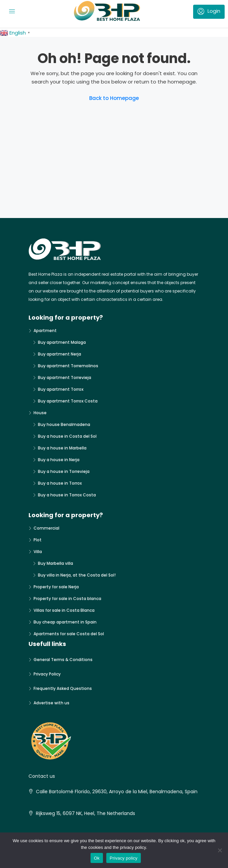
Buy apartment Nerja (60, 354)
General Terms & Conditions (63, 660)
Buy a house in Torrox (60, 483)
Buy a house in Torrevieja (64, 471)
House (40, 413)
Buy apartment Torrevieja (65, 377)
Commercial (46, 528)
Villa (38, 552)
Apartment (45, 331)
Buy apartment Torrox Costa (68, 401)
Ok (97, 858)
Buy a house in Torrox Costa (67, 495)
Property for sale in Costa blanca (67, 599)
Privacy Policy (47, 674)
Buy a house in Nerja (59, 460)
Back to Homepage (114, 98)
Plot (38, 540)
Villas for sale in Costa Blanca (64, 610)
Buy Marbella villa (55, 563)
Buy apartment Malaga (62, 342)
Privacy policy (124, 858)
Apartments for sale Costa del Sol (69, 634)
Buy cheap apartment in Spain (65, 622)
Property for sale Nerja (56, 587)
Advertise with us (51, 703)
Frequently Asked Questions (63, 688)
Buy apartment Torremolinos (68, 366)
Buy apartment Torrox (61, 389)
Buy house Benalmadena (64, 424)
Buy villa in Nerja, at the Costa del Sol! (77, 575)
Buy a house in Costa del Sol (67, 436)
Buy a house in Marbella (62, 448)
